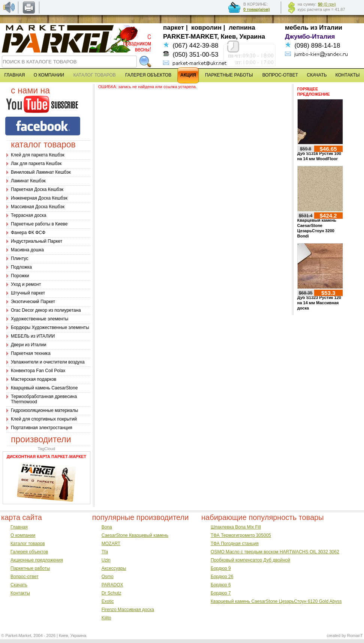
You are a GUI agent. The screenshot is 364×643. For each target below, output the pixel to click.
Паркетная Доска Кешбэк (37, 189)
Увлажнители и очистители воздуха (48, 362)
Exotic (108, 601)
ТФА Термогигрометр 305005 (241, 535)
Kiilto (106, 618)
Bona (107, 527)
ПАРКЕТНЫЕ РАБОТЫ (229, 75)
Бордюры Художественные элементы (50, 328)
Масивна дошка (27, 250)
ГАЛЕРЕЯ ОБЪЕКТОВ (148, 75)
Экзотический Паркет (33, 302)
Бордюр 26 (222, 577)
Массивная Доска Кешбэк (38, 207)
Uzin (106, 560)
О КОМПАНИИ (49, 75)
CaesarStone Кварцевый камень (135, 535)
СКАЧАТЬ (317, 75)
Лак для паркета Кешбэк (36, 164)
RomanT (355, 635)
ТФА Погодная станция (235, 544)
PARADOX (112, 585)
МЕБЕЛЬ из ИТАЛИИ (33, 336)
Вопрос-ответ (24, 577)
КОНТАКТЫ (348, 75)
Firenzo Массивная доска (128, 610)
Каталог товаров (28, 544)
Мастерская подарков (34, 379)
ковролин (206, 28)
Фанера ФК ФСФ (28, 233)
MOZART (111, 544)
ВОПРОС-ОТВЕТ (280, 75)
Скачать (19, 585)
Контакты (20, 593)
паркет (174, 28)
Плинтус (19, 258)
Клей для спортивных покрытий (44, 419)
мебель (297, 28)
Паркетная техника (31, 353)
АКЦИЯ (188, 75)
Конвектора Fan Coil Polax (38, 371)
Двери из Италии (28, 345)
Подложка (21, 267)
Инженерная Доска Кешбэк (39, 198)
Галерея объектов (29, 552)
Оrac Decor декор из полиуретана (46, 310)
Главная (19, 527)
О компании (23, 535)
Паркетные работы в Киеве (39, 224)
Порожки (20, 276)
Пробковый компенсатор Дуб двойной (250, 560)
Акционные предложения (37, 560)
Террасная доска (28, 215)
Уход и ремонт (26, 284)
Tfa (105, 552)
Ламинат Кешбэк (28, 181)
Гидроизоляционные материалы (44, 410)
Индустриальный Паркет (37, 241)
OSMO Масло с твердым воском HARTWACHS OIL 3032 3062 (275, 552)
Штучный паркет (28, 293)
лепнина (242, 28)
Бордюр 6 (221, 585)
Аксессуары (114, 568)
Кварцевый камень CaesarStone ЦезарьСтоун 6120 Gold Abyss (276, 601)
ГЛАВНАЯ (14, 75)
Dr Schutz (112, 593)
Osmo (108, 577)
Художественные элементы (40, 319)
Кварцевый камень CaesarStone (44, 388)
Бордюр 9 (221, 568)
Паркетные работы (30, 568)
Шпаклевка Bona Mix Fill (236, 527)
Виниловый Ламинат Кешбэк (41, 172)
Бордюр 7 (221, 593)
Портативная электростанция (42, 428)
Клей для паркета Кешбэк (38, 155)
